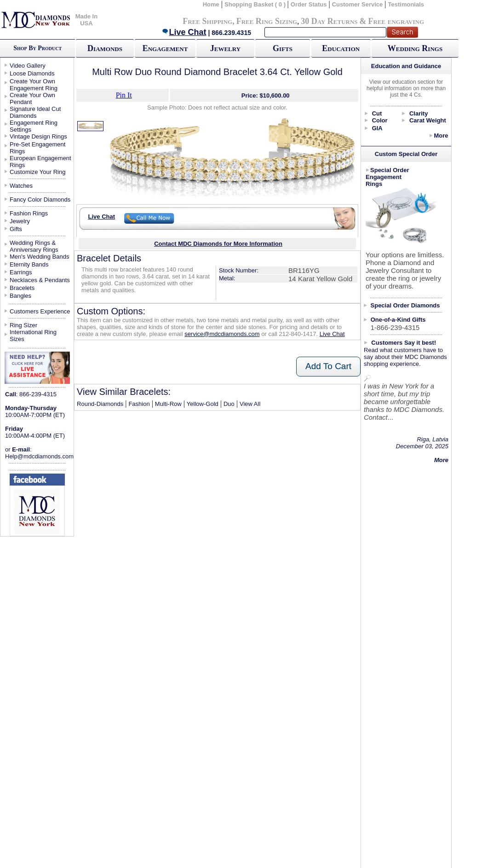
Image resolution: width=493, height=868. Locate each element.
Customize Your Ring (37, 172)
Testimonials (406, 4)
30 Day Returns (329, 21)
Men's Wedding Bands (39, 257)
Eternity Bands (29, 264)
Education (341, 48)
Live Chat (184, 32)
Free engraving (396, 21)
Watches (21, 186)
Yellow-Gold (203, 404)
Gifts (283, 48)
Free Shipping (207, 21)
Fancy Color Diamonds (40, 200)
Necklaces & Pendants (40, 280)
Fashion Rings (29, 213)
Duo (229, 404)
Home (211, 4)
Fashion (139, 404)
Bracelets (22, 288)
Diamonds (105, 48)
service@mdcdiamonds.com (222, 334)
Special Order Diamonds (405, 305)
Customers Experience (40, 311)
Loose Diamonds (32, 73)
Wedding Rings (415, 48)
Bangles (20, 296)
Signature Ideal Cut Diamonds (35, 112)
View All (250, 404)
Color (380, 120)
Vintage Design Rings (38, 136)
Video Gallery (28, 66)
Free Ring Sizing (267, 21)
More (441, 136)
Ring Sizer (23, 325)
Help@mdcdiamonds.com (39, 456)
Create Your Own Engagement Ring (34, 85)
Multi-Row (168, 404)
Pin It (124, 95)
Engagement (165, 48)
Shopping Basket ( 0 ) (256, 4)
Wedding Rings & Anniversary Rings (34, 246)
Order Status (309, 4)
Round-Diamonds (100, 404)
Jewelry (225, 48)
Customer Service (358, 4)
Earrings (21, 272)
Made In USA (86, 20)
